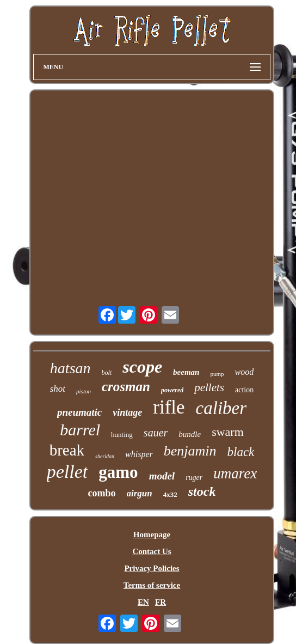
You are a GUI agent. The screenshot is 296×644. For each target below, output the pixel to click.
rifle (169, 407)
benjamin (190, 451)
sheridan (105, 456)
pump (217, 374)
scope (142, 367)
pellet (67, 472)
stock (202, 491)
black (241, 452)
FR (161, 602)
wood (244, 372)
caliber (221, 408)
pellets (209, 387)
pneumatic (79, 412)
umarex (235, 473)
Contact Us (152, 551)
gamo (118, 472)
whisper (139, 454)
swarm (228, 432)
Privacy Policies (152, 568)
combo (102, 493)
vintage (127, 412)
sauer (156, 433)
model (162, 476)
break (67, 450)
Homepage (152, 534)
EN (143, 602)
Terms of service (152, 585)
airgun (140, 493)
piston (84, 391)
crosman (126, 387)
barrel (80, 430)
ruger (194, 478)
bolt (107, 373)
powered (172, 390)
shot (58, 389)
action (244, 390)
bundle (190, 434)
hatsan (70, 368)
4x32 (170, 494)
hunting (122, 435)
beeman (186, 372)
